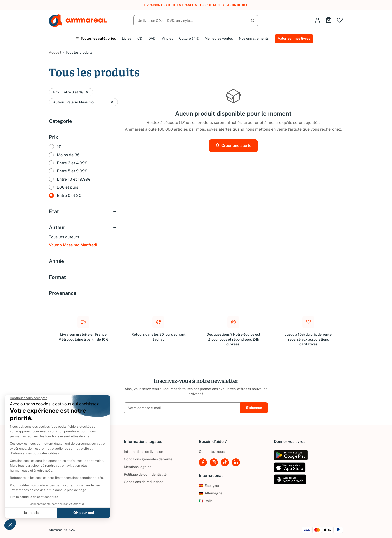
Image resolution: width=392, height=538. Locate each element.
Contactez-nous (212, 452)
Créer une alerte (233, 145)
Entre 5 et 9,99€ (72, 171)
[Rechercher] (196, 21)
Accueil (55, 52)
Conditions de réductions (144, 482)
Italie (206, 501)
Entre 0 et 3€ (69, 195)
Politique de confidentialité (145, 474)
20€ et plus (68, 187)
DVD (152, 38)
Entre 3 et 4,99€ (72, 163)
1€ (59, 147)
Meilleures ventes (219, 38)
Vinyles (167, 38)
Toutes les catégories (96, 38)
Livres (127, 38)
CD (140, 38)
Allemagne (211, 493)
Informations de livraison (144, 452)
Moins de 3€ (68, 155)
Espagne (209, 486)
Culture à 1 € (189, 38)
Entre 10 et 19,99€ (74, 179)
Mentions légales (138, 467)
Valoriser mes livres (294, 38)
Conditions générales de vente (148, 459)
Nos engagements (254, 38)
